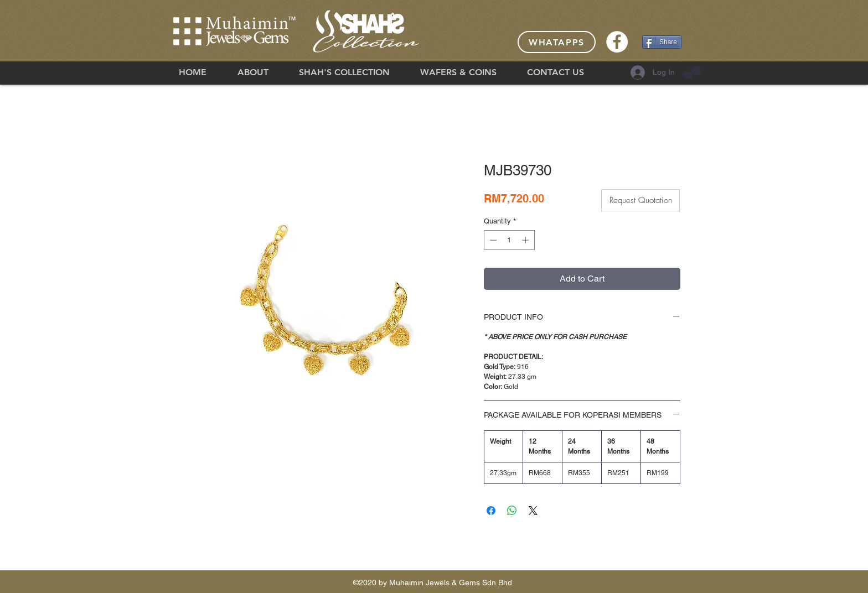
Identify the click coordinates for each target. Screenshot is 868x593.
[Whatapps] (557, 42)
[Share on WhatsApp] (512, 511)
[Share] (662, 42)
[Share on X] (533, 511)
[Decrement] (492, 240)
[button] (692, 72)
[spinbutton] (509, 240)
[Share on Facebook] (491, 511)
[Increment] (526, 240)
